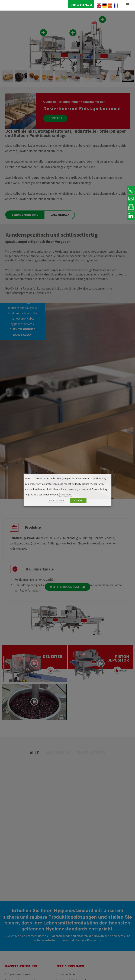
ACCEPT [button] (78, 501)
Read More (66, 495)
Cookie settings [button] (56, 501)
